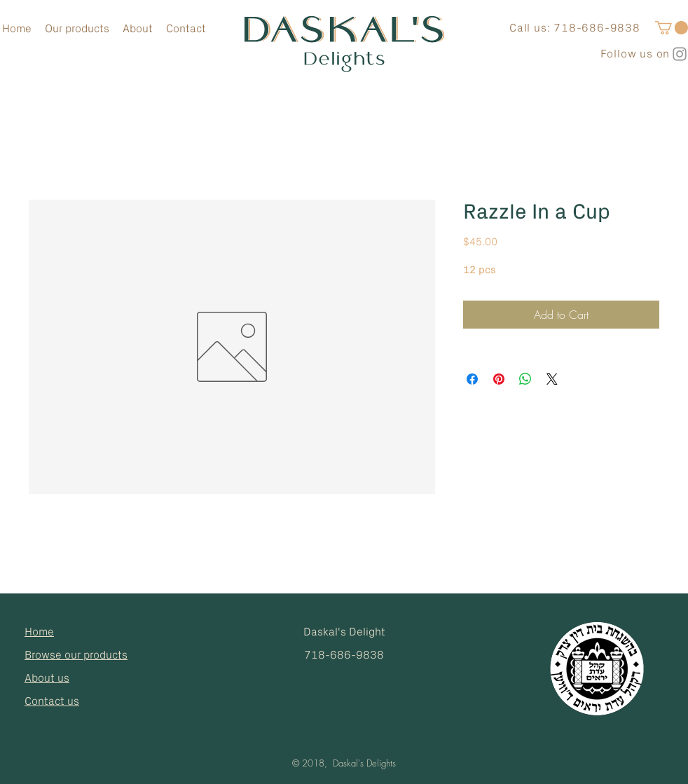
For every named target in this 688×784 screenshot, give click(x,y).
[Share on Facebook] (472, 379)
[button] (672, 28)
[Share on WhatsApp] (525, 379)
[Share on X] (552, 379)
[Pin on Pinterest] (499, 379)
